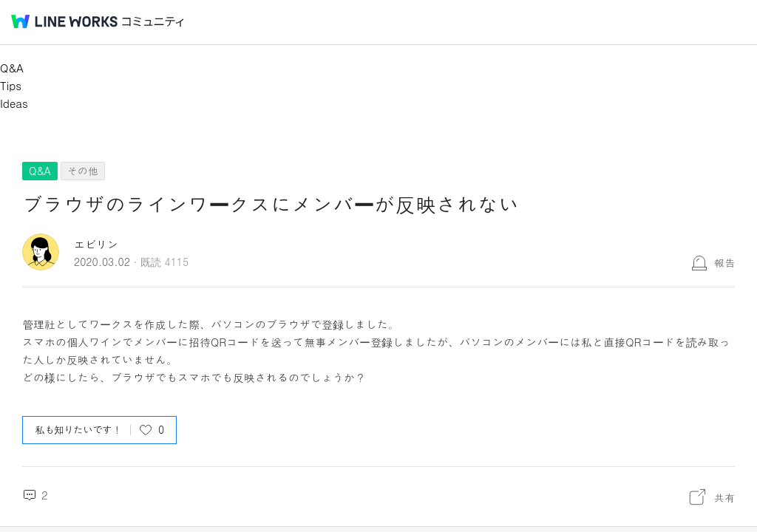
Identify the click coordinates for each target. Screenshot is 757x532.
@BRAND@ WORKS (64, 21)
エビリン (96, 244)
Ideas (14, 103)
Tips (11, 85)
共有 (724, 497)
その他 (83, 171)
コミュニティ (153, 22)
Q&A (12, 68)
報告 (724, 262)
